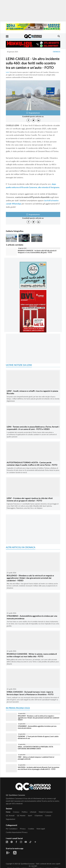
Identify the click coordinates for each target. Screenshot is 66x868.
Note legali (41, 829)
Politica (25, 812)
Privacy (23, 829)
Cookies (31, 829)
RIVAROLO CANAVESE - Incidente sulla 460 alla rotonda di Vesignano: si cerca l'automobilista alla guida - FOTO (37, 252)
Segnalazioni (11, 819)
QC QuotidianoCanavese (26, 864)
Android (19, 803)
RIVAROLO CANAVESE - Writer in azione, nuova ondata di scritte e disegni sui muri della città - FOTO (32, 655)
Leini (8, 72)
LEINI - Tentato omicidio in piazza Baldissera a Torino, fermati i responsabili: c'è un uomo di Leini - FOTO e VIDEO (33, 428)
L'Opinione (39, 815)
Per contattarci (12, 829)
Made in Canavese (46, 812)
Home (8, 812)
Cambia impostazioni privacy (17, 832)
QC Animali (10, 815)
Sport (30, 815)
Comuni (48, 815)
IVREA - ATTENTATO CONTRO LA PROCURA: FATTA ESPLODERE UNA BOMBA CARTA (35, 748)
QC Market (21, 815)
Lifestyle (33, 812)
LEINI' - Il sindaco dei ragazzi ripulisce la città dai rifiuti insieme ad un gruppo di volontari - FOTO (30, 499)
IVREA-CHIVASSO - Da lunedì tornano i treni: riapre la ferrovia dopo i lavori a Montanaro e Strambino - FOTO (30, 693)
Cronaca (57, 52)
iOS (13, 803)
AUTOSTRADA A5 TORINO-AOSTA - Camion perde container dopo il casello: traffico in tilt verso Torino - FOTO (32, 464)
